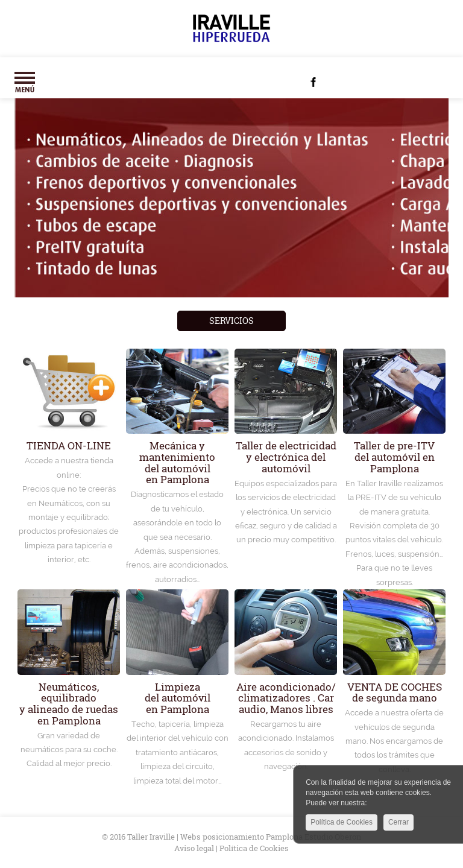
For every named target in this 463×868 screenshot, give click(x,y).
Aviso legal (194, 848)
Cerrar (398, 824)
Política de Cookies (342, 824)
